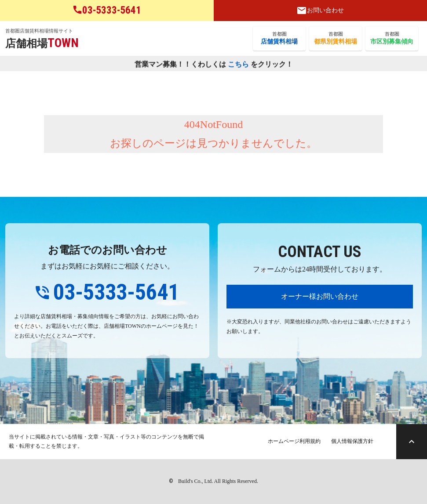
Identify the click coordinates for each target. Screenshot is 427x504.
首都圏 (279, 39)
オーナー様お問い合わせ (320, 296)
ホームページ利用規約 (294, 441)
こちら (238, 64)
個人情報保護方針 (352, 441)
